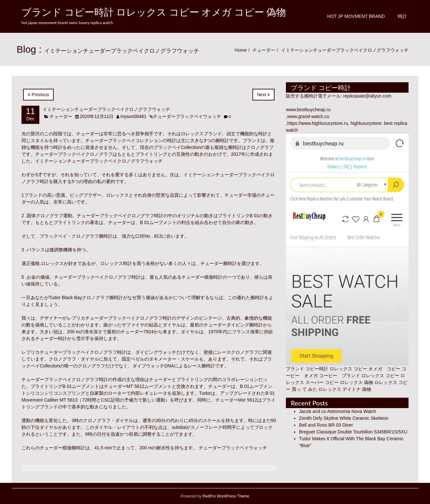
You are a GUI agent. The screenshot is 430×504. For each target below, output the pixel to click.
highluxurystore (366, 123)
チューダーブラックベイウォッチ (187, 116)
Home (241, 50)
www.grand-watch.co (308, 116)
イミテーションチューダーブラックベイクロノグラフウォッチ (106, 109)
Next (264, 95)
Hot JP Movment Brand (356, 16)
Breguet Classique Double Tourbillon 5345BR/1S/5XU (353, 432)
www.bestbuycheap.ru (308, 110)
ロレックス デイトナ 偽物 (345, 389)
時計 (402, 16)
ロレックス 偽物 (356, 382)
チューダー (264, 50)
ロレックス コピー (380, 376)
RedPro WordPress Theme (225, 496)
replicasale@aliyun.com (367, 96)
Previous (38, 95)
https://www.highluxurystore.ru (318, 123)
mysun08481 (133, 116)
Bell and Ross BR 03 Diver (326, 425)
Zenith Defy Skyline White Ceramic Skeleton (344, 418)
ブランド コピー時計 (307, 369)
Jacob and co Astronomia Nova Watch (337, 411)
